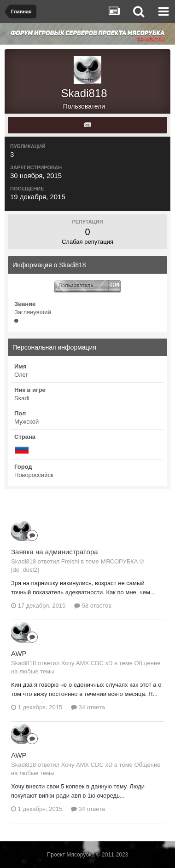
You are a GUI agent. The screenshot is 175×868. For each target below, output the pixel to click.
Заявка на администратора (55, 552)
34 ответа (88, 707)
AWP (19, 653)
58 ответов (93, 606)
